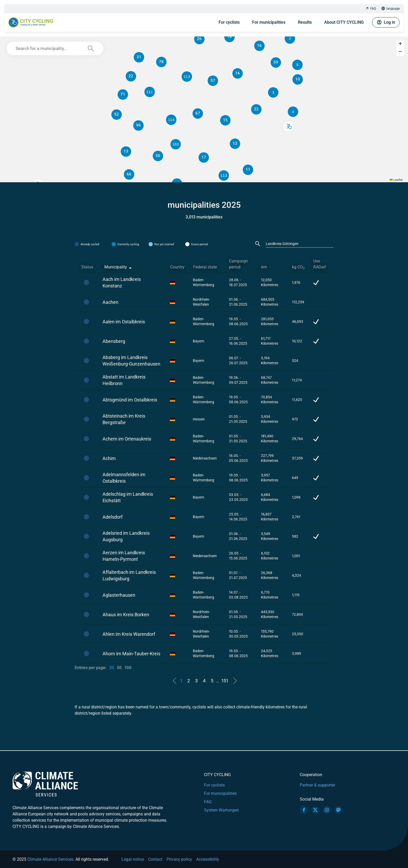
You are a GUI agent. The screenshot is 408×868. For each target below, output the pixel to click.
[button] (297, 65)
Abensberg (114, 341)
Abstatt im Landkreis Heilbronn (124, 380)
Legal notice (133, 859)
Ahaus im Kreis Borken (126, 615)
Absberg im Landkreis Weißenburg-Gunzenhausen (131, 361)
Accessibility (208, 859)
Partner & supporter (317, 785)
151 (225, 681)
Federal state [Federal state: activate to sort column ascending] (205, 267)
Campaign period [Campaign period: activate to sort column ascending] (238, 264)
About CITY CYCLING (344, 22)
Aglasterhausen (119, 595)
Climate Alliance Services (50, 859)
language (390, 9)
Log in (386, 22)
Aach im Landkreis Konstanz (122, 282)
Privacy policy (179, 859)
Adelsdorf (113, 517)
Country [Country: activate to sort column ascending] (177, 267)
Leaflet (396, 180)
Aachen (110, 302)
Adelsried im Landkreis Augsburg (126, 536)
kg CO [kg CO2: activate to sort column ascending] (298, 267)
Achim (109, 458)
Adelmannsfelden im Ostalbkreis (124, 478)
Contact (155, 859)
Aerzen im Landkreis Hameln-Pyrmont (124, 556)
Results (305, 22)
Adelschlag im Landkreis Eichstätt (128, 497)
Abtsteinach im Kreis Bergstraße (124, 419)
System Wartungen (221, 810)
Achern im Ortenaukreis (127, 439)
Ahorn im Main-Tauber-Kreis (131, 654)
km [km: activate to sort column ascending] (264, 267)
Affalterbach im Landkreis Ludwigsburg (129, 575)
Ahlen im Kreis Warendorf (129, 634)
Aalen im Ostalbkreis (124, 322)
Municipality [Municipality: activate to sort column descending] (116, 267)
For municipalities (269, 22)
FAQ (371, 9)
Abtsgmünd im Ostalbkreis (130, 400)
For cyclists (229, 22)
